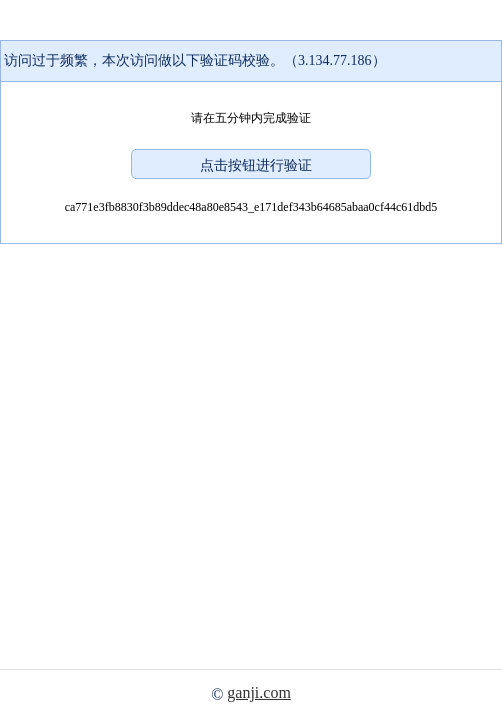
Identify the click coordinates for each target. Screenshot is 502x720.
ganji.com (259, 692)
